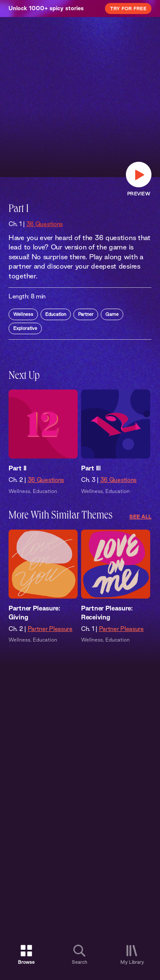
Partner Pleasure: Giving (34, 613)
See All (140, 517)
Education (56, 314)
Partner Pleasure (50, 629)
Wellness (23, 314)
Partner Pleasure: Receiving (107, 613)
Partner (86, 314)
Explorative (25, 328)
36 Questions (45, 224)
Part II (17, 468)
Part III (91, 468)
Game (112, 314)
